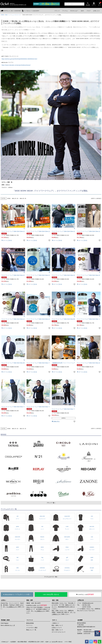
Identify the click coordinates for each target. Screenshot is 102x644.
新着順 (9, 198)
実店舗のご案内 (5, 620)
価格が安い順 (15, 198)
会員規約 (13, 642)
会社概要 (80, 620)
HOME (2, 15)
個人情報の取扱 (22, 642)
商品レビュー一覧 (31, 630)
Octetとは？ (5, 642)
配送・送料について (57, 625)
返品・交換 (55, 600)
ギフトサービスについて (59, 632)
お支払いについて (57, 628)
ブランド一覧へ (51, 503)
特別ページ (8, 15)
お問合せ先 (81, 600)
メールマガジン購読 (32, 628)
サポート (55, 620)
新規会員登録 (30, 623)
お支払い (4, 600)
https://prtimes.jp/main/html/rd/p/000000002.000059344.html (19, 59)
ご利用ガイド (12, 607)
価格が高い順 (23, 198)
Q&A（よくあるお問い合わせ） (55, 642)
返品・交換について (57, 630)
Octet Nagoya (5, 623)
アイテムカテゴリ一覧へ (51, 577)
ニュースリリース (16, 15)
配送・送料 (30, 600)
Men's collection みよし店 (8, 625)
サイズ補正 (69, 642)
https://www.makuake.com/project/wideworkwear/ (16, 65)
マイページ (30, 620)
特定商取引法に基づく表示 (36, 642)
